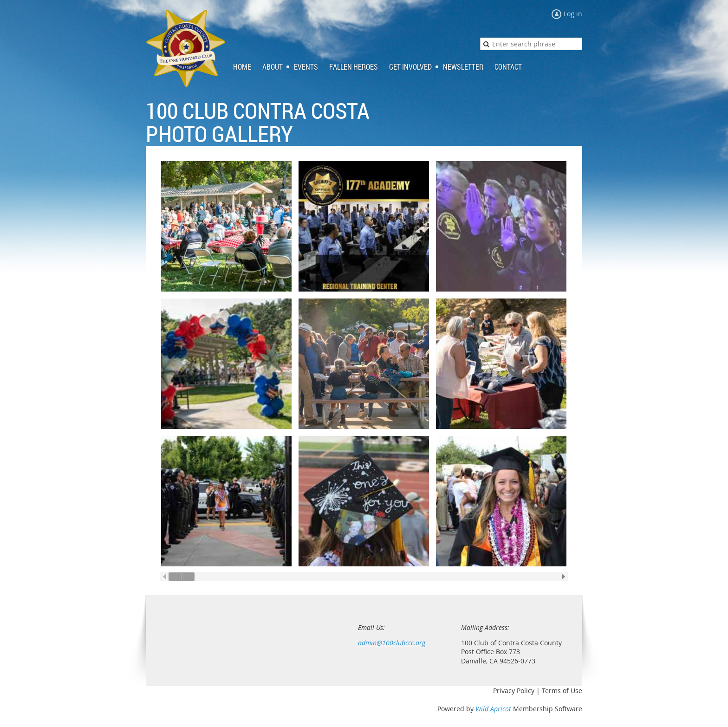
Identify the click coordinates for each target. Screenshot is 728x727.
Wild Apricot (493, 709)
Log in (573, 14)
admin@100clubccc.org (392, 643)
